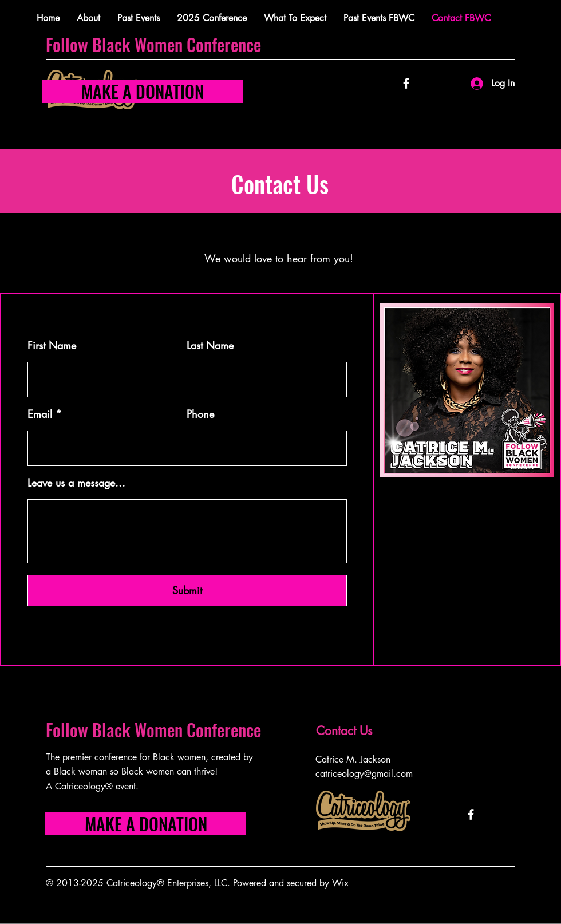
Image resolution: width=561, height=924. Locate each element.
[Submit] (187, 591)
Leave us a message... (76, 483)
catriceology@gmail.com (364, 774)
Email (40, 414)
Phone (200, 414)
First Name (52, 345)
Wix (340, 883)
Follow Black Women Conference (155, 44)
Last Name (210, 345)
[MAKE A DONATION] (142, 92)
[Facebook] (406, 83)
